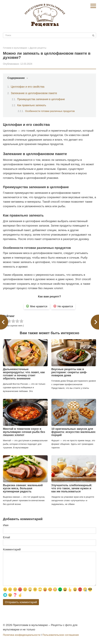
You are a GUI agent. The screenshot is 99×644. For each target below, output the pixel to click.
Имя (6, 525)
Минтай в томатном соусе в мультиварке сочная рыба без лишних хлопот (24, 432)
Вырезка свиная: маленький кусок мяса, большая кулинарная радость (23, 488)
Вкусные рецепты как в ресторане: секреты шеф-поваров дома (69, 372)
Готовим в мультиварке (15, 48)
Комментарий (12, 549)
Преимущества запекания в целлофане (41, 99)
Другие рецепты (38, 48)
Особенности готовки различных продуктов (50, 111)
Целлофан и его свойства (28, 87)
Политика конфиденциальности (22, 635)
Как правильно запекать (32, 105)
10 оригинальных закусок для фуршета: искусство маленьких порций (73, 432)
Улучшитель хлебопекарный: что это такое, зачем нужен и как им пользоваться (72, 488)
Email (7, 537)
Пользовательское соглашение (61, 635)
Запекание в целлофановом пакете (34, 93)
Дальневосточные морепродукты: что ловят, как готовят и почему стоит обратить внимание (24, 374)
